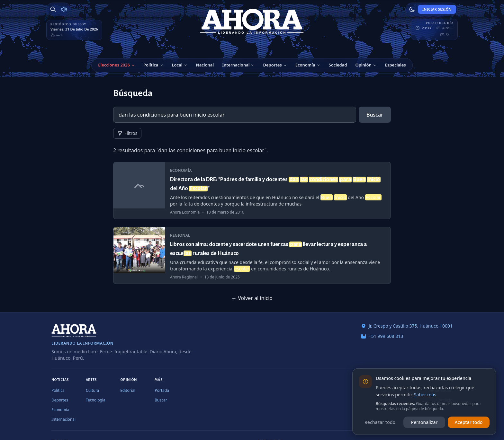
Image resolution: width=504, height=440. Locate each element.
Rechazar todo (380, 422)
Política (151, 65)
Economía (305, 65)
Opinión (363, 65)
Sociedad (338, 65)
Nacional (205, 65)
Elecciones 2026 (114, 65)
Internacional (236, 65)
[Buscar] (53, 9)
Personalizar (424, 422)
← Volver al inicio (252, 298)
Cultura (92, 390)
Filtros (127, 133)
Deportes (272, 65)
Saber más (425, 395)
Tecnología (96, 400)
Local (177, 65)
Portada (162, 390)
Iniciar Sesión (437, 9)
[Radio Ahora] (64, 9)
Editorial (128, 390)
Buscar (375, 115)
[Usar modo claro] (412, 9)
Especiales (396, 65)
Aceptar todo (469, 422)
